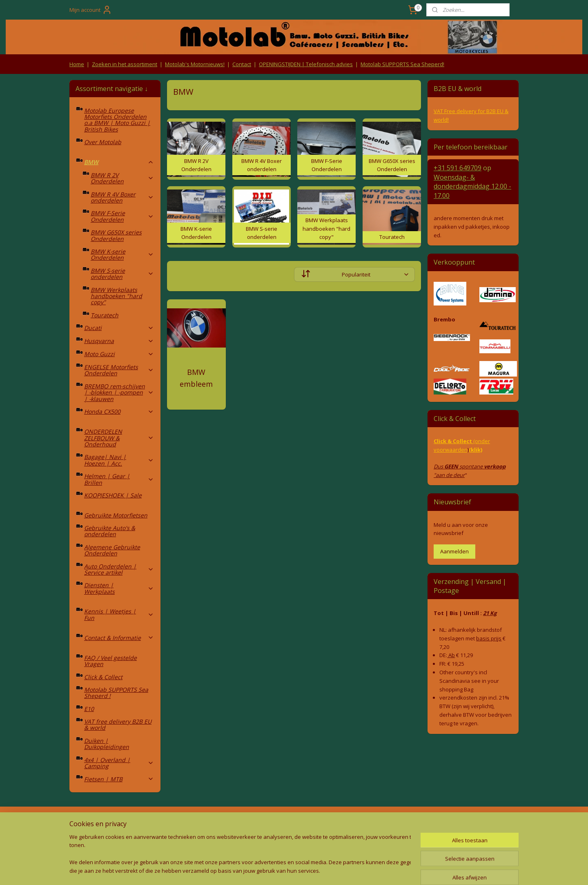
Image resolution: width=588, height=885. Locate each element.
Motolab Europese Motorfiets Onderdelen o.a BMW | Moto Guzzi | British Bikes (117, 120)
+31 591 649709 (458, 168)
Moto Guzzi (119, 354)
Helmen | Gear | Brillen (119, 479)
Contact (242, 64)
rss (274, 870)
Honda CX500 (119, 411)
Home (77, 64)
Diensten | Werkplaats (119, 588)
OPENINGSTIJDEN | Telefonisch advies (306, 64)
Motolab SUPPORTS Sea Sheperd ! (116, 693)
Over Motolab (103, 142)
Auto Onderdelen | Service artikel (119, 569)
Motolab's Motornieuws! (195, 64)
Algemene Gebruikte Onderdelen (112, 550)
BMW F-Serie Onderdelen (122, 216)
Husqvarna (119, 341)
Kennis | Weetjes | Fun (119, 614)
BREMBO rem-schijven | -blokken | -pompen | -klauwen (119, 392)
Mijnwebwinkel (377, 870)
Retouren (83, 824)
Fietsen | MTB (119, 779)
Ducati (119, 328)
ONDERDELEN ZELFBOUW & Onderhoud (119, 438)
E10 (89, 709)
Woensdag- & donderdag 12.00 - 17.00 (472, 186)
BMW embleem (196, 378)
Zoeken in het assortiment (125, 64)
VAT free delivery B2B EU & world (118, 724)
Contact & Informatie (119, 638)
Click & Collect (103, 677)
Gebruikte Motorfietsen (116, 515)
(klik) (476, 450)
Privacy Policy (204, 839)
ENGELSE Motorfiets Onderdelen (119, 370)
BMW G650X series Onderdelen (116, 235)
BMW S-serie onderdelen (122, 274)
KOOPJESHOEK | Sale (113, 495)
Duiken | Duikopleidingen (107, 744)
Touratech (105, 315)
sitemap (257, 870)
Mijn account (91, 10)
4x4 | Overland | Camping (119, 763)
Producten (294, 824)
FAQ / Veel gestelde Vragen (110, 661)
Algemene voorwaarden (204, 824)
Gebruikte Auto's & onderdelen (110, 531)
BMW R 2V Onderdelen (122, 178)
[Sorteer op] (354, 274)
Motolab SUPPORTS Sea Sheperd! (402, 64)
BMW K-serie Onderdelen (122, 254)
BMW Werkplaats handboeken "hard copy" (116, 296)
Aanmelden (454, 551)
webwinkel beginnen (305, 870)
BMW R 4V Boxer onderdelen (122, 197)
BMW (119, 162)
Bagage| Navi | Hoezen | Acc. (119, 460)
